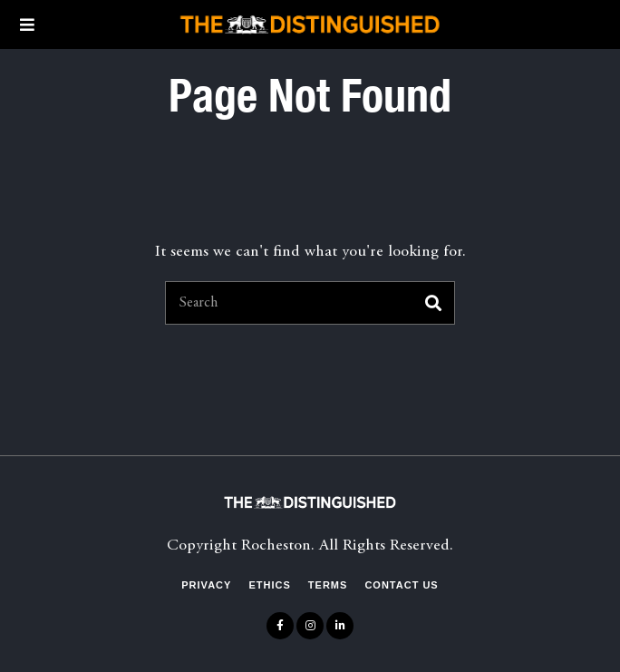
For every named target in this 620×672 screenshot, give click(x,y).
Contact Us (401, 585)
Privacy (206, 585)
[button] (433, 303)
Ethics (269, 585)
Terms (328, 585)
